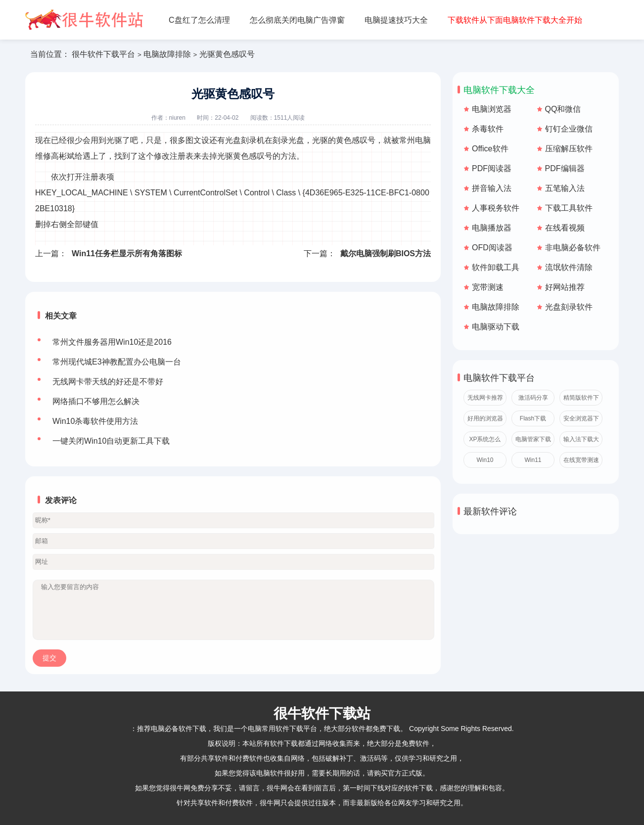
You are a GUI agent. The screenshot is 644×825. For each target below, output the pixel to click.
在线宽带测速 (581, 460)
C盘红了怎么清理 (199, 20)
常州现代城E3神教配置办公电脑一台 (117, 362)
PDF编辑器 (565, 168)
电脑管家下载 (533, 439)
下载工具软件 (569, 208)
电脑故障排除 (167, 54)
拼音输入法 (492, 188)
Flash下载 (533, 418)
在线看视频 (565, 228)
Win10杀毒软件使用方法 (95, 421)
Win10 (485, 460)
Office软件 (490, 149)
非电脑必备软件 (573, 248)
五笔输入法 (565, 188)
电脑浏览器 (492, 109)
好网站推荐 (565, 287)
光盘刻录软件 (569, 307)
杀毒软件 (488, 129)
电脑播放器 (492, 228)
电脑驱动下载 (496, 327)
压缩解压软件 (569, 149)
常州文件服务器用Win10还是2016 (112, 342)
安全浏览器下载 (581, 421)
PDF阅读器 (492, 168)
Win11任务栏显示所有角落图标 (127, 253)
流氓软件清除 (569, 267)
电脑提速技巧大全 (396, 20)
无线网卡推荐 (485, 398)
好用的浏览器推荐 (485, 421)
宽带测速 (488, 287)
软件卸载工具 (496, 267)
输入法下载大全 (581, 441)
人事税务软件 (496, 208)
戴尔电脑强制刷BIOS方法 (386, 253)
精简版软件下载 (581, 400)
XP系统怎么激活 (485, 441)
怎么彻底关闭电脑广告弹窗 (297, 20)
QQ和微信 (563, 109)
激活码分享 (533, 398)
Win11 (533, 460)
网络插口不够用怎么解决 (96, 401)
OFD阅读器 (492, 248)
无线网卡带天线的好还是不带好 (108, 382)
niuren (177, 118)
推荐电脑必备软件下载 (172, 729)
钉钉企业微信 (569, 129)
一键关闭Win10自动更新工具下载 (111, 441)
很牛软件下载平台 (103, 54)
